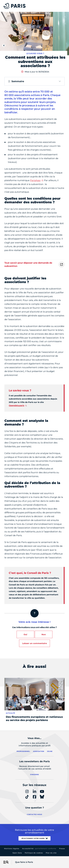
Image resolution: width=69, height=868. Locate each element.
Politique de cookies (34, 853)
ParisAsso (35, 180)
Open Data (17, 853)
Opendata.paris (17, 405)
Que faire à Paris (24, 862)
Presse (62, 849)
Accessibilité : (39, 849)
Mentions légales (12, 849)
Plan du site (51, 853)
